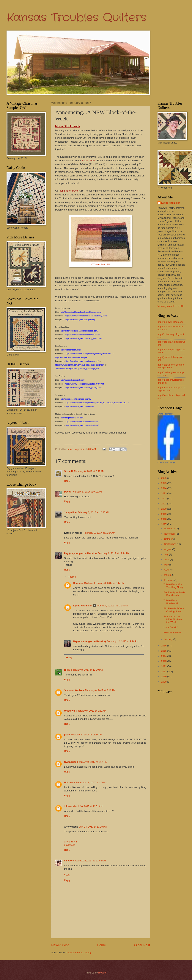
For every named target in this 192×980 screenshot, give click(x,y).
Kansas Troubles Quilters (76, 18)
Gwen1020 (70, 762)
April (167, 570)
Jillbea (68, 806)
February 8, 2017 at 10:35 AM (93, 512)
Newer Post (60, 945)
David (67, 492)
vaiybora (69, 861)
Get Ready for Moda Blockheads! (174, 594)
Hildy (67, 670)
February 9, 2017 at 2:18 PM (113, 606)
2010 (164, 677)
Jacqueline (70, 512)
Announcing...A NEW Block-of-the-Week (173, 619)
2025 (164, 483)
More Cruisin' (170, 627)
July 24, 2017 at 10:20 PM (93, 827)
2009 (164, 682)
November (170, 534)
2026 (164, 478)
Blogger (102, 973)
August (168, 549)
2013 (164, 661)
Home (101, 945)
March (168, 575)
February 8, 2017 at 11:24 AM (99, 533)
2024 (164, 488)
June (167, 559)
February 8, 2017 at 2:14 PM (109, 583)
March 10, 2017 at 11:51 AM (88, 806)
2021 (164, 504)
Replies (72, 577)
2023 (164, 493)
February (169, 580)
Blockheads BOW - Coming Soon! (174, 610)
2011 (164, 671)
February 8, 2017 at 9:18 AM (87, 492)
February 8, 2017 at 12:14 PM (114, 553)
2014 (164, 656)
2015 (164, 651)
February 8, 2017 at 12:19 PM (87, 670)
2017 (164, 524)
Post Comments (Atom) (78, 953)
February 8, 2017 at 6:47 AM (89, 471)
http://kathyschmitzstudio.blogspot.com (171, 366)
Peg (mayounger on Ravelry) (80, 553)
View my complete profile (171, 306)
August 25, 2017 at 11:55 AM (90, 861)
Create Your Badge (166, 462)
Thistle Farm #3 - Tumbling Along (173, 586)
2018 (164, 519)
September (170, 544)
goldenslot (70, 845)
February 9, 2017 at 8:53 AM (91, 711)
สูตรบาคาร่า (70, 842)
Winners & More (172, 633)
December (170, 529)
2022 (164, 499)
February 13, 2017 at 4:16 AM (92, 782)
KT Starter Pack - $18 (101, 264)
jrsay (67, 735)
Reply (67, 481)
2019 (164, 514)
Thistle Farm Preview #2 (171, 602)
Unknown (70, 711)
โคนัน (67, 875)
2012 (164, 666)
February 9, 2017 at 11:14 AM (87, 735)
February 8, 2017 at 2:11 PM (100, 690)
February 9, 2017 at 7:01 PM (92, 762)
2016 (164, 646)
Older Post (142, 945)
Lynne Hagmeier (83, 606)
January (169, 639)
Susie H (69, 471)
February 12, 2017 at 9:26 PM (123, 641)
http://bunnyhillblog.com (170, 322)
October (169, 539)
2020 (164, 509)
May (167, 565)
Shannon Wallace (83, 583)
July (166, 554)
